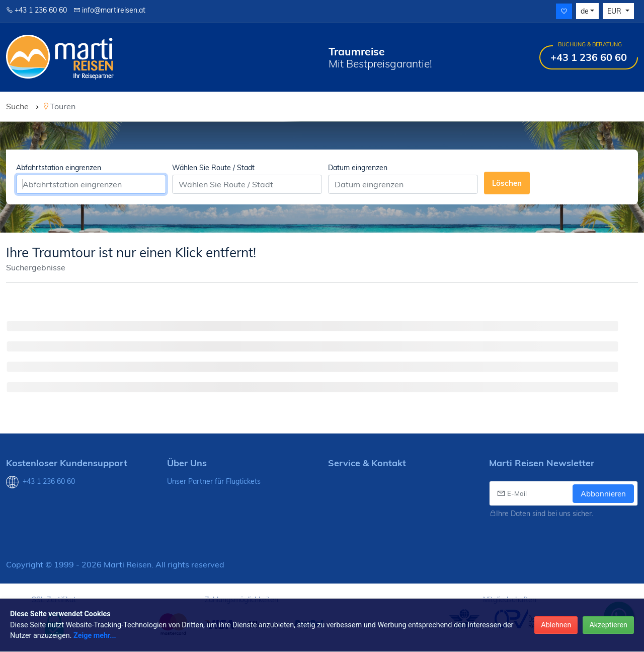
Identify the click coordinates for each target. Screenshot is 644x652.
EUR (615, 11)
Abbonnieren (603, 494)
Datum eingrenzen (358, 168)
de (585, 11)
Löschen (507, 183)
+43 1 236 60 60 (36, 10)
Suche (17, 106)
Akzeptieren (608, 625)
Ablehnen (556, 625)
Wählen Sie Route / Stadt (213, 168)
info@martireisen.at (109, 10)
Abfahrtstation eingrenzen (59, 168)
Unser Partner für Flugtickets (214, 481)
